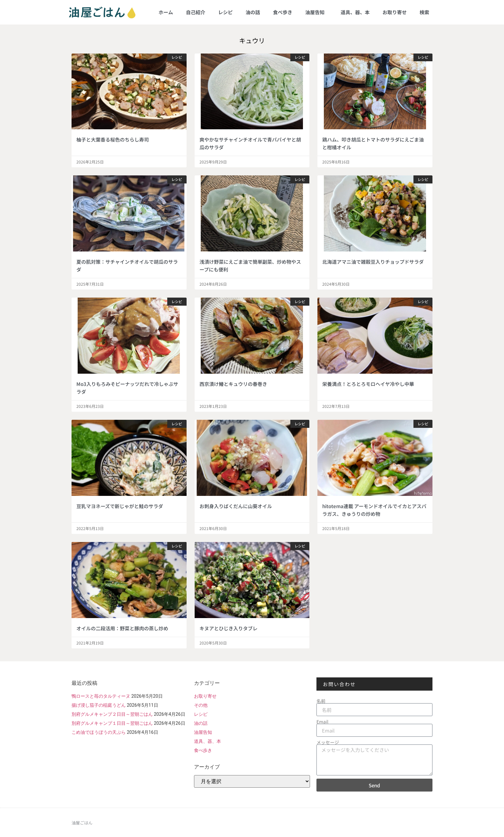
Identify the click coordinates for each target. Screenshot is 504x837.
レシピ (225, 12)
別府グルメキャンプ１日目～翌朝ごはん (112, 723)
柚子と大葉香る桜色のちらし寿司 (113, 139)
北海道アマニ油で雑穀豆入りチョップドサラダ (373, 262)
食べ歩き (283, 12)
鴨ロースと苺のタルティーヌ (101, 696)
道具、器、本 (355, 12)
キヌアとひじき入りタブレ (228, 628)
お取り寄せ (395, 12)
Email (322, 722)
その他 (201, 705)
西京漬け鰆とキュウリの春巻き (233, 384)
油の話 (253, 12)
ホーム (166, 12)
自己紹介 (196, 12)
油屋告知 (316, 12)
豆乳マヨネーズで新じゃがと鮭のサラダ (120, 506)
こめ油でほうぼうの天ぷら (99, 732)
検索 (424, 12)
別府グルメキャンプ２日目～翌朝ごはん (112, 714)
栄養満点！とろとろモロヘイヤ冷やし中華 (368, 384)
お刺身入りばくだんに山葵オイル (236, 506)
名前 (321, 701)
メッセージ (328, 742)
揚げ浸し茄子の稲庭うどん (99, 705)
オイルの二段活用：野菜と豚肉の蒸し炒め (122, 628)
